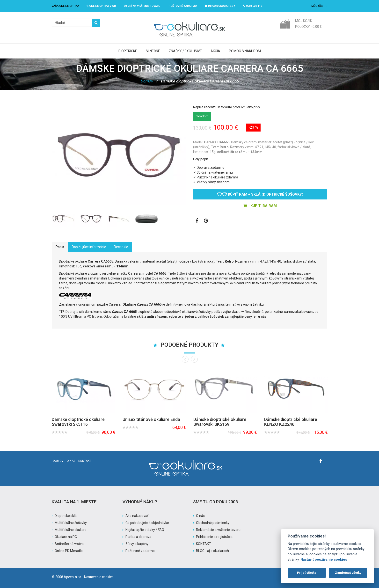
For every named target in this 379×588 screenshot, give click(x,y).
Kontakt (85, 461)
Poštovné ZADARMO (183, 6)
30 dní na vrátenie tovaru (142, 6)
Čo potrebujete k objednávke (147, 523)
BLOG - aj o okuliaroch (212, 551)
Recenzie (121, 247)
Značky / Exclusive (185, 51)
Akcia (215, 51)
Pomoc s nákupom (245, 51)
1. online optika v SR (101, 6)
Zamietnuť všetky (348, 573)
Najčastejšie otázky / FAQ (145, 530)
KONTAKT (204, 544)
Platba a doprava (138, 537)
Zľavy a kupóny (137, 544)
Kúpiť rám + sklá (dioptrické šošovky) (260, 194)
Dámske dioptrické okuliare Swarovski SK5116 (78, 422)
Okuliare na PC (66, 537)
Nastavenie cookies (99, 577)
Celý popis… (202, 159)
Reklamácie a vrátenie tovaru (218, 530)
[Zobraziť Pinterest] (206, 221)
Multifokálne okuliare (71, 530)
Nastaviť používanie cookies (324, 560)
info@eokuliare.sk (220, 6)
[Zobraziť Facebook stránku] (197, 221)
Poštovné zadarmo (140, 551)
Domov (147, 81)
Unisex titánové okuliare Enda (151, 419)
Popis (60, 247)
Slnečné (153, 51)
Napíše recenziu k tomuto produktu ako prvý (227, 107)
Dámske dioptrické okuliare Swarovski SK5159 (220, 422)
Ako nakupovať (137, 516)
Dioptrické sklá (66, 516)
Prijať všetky (307, 573)
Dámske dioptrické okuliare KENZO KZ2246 (291, 422)
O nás (71, 461)
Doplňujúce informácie (89, 247)
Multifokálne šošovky (71, 523)
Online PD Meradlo (69, 551)
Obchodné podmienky (213, 523)
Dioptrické (128, 51)
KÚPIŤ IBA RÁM (260, 206)
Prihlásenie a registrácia (214, 537)
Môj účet (319, 6)
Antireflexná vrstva (69, 544)
